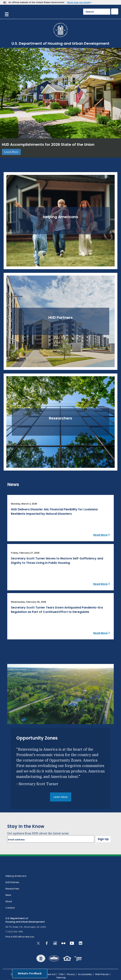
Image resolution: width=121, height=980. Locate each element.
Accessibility (85, 974)
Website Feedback (30, 973)
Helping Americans (16, 876)
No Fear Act (49, 974)
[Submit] (115, 11)
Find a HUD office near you (20, 937)
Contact (10, 908)
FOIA (61, 974)
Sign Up (103, 839)
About (9, 901)
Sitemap (61, 978)
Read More (100, 535)
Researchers (12, 889)
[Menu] (7, 14)
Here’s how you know (78, 2)
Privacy (71, 974)
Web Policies (102, 974)
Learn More (11, 152)
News (8, 895)
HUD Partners (12, 882)
